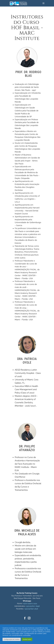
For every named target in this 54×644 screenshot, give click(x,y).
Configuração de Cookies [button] (12, 639)
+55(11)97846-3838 (31, 609)
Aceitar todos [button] (27, 639)
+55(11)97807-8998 (33, 606)
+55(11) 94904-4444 (30, 603)
